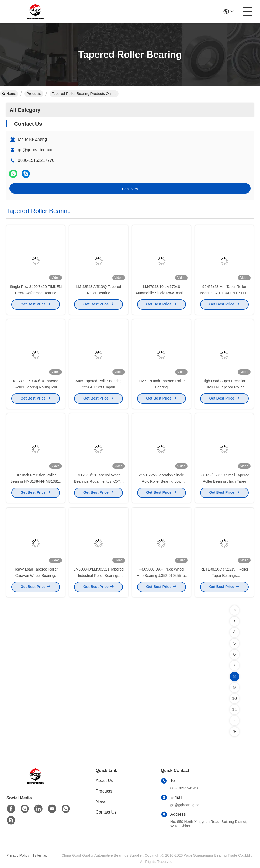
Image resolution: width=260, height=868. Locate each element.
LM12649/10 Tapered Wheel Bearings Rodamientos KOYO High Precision (99, 483)
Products (34, 94)
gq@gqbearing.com (36, 150)
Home (9, 94)
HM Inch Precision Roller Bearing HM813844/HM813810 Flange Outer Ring (36, 483)
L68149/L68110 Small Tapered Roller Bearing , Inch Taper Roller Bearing (224, 483)
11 (234, 710)
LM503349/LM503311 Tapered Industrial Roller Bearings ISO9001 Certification (99, 577)
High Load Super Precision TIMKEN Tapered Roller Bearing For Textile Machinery (224, 389)
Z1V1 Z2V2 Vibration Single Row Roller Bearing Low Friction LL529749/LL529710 (161, 483)
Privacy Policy (18, 855)
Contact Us (106, 812)
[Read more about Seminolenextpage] (234, 610)
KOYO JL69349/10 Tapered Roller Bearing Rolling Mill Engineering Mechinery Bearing (36, 389)
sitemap (41, 855)
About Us (104, 781)
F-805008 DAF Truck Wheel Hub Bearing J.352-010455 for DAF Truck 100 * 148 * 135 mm (161, 577)
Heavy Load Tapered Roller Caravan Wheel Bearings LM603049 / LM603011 (36, 577)
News (101, 802)
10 (234, 698)
